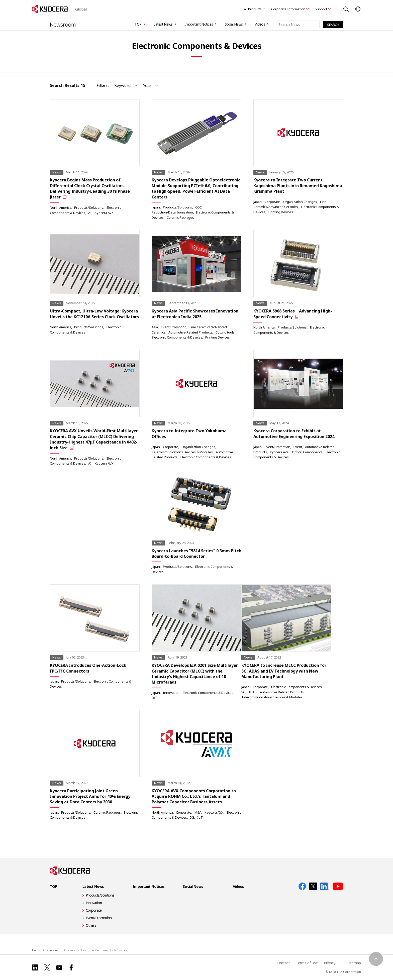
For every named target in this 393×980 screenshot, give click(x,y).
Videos (260, 24)
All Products (253, 9)
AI (90, 213)
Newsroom (63, 24)
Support (321, 9)
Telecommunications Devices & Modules (182, 452)
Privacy (330, 963)
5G (243, 692)
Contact (283, 963)
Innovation (171, 693)
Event (298, 447)
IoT (154, 698)
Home (36, 950)
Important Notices (199, 24)
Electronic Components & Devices (177, 337)
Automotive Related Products (190, 332)
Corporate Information (288, 9)
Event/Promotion (174, 327)
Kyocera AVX (104, 213)
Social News (234, 24)
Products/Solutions (89, 207)
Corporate (272, 202)
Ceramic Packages (180, 217)
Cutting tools (225, 332)
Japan (156, 207)
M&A (198, 812)
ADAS (253, 692)
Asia (155, 327)
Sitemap (354, 963)
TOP (138, 24)
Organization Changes (300, 202)
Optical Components (307, 452)
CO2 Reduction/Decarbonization (177, 210)
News (71, 950)
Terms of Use (307, 963)
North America (61, 207)
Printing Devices (281, 212)
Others (91, 925)
